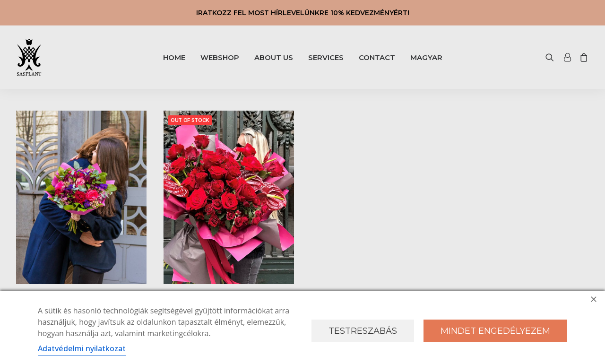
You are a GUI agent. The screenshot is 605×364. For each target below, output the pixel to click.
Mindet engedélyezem (495, 331)
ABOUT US (274, 57)
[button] (552, 57)
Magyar (426, 57)
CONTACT (377, 57)
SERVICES (326, 57)
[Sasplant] (29, 57)
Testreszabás (363, 331)
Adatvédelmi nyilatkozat (82, 348)
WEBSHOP (220, 57)
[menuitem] (174, 57)
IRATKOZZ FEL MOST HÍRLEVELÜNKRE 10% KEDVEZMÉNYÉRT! (303, 13)
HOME (174, 57)
